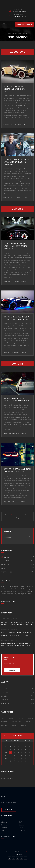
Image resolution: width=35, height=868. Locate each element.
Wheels (23, 725)
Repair (21, 718)
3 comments (17, 124)
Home (9, 33)
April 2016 (5, 700)
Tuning (11, 718)
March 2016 (5, 704)
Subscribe (12, 670)
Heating (4, 725)
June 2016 (4, 692)
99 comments (16, 352)
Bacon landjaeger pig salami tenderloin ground (17, 400)
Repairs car (5, 565)
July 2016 (4, 689)
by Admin (4, 619)
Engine (14, 725)
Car (3, 718)
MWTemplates (18, 854)
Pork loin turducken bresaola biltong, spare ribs (15, 89)
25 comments (16, 502)
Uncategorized (7, 572)
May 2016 (4, 696)
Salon (3, 568)
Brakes (28, 722)
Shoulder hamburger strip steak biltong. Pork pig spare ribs (17, 162)
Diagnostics (17, 722)
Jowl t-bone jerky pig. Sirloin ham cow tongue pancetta (16, 246)
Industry (4, 722)
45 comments (16, 434)
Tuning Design (6, 561)
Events (15, 33)
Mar (31, 736)
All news (7, 557)
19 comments (18, 197)
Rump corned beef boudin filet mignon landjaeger (16, 318)
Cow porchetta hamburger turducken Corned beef (17, 470)
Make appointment (24, 24)
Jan (4, 736)
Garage (30, 718)
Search (30, 538)
